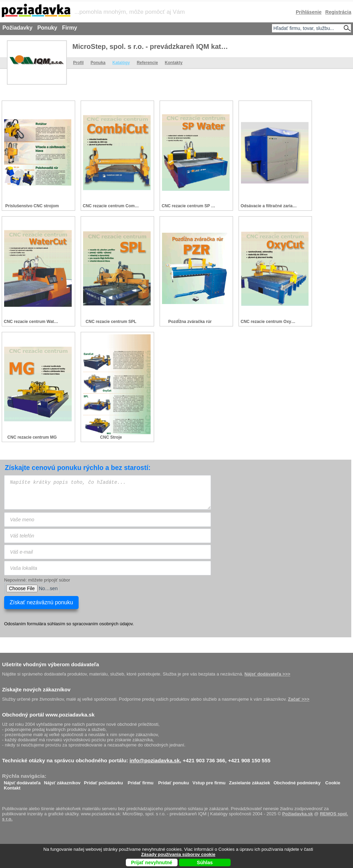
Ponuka (98, 63)
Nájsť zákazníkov (62, 781)
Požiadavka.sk (298, 814)
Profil (78, 63)
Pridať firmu (140, 781)
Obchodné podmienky (297, 781)
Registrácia (338, 12)
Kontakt (12, 786)
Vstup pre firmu (209, 781)
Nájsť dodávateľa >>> (267, 674)
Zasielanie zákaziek (249, 781)
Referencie (147, 63)
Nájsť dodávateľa (22, 781)
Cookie (333, 781)
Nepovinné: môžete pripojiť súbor (37, 580)
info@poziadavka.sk (155, 760)
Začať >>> (299, 699)
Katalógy (121, 63)
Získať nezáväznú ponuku (41, 602)
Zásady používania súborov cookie (178, 854)
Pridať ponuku (174, 781)
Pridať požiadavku (104, 781)
